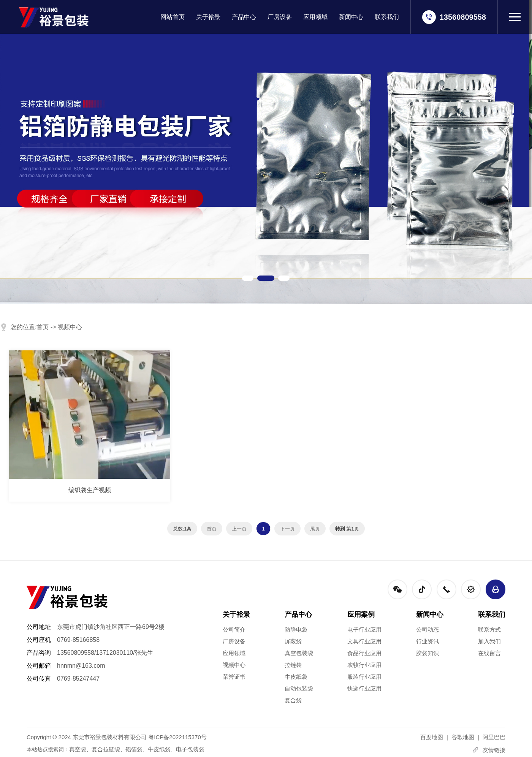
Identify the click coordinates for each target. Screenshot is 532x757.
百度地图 (432, 737)
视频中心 (70, 327)
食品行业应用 (364, 653)
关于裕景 (208, 17)
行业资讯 (427, 641)
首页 (43, 327)
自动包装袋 (299, 688)
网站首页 (173, 17)
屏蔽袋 (293, 641)
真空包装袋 (299, 653)
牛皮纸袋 (296, 677)
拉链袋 (293, 665)
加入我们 (489, 641)
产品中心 (244, 17)
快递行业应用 (364, 688)
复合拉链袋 (106, 749)
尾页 (315, 529)
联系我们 (387, 17)
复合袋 (293, 700)
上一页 (239, 529)
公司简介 (234, 630)
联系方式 (489, 630)
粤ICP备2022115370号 (177, 737)
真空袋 (78, 749)
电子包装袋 (190, 749)
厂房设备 (280, 17)
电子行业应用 (364, 630)
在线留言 (489, 653)
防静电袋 (296, 630)
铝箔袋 (134, 749)
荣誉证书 (234, 677)
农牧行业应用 (364, 665)
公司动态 (427, 630)
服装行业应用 (364, 677)
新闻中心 (351, 17)
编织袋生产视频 (90, 490)
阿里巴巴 (494, 737)
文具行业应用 (364, 641)
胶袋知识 (427, 653)
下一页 (287, 529)
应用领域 (315, 17)
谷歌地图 (463, 737)
